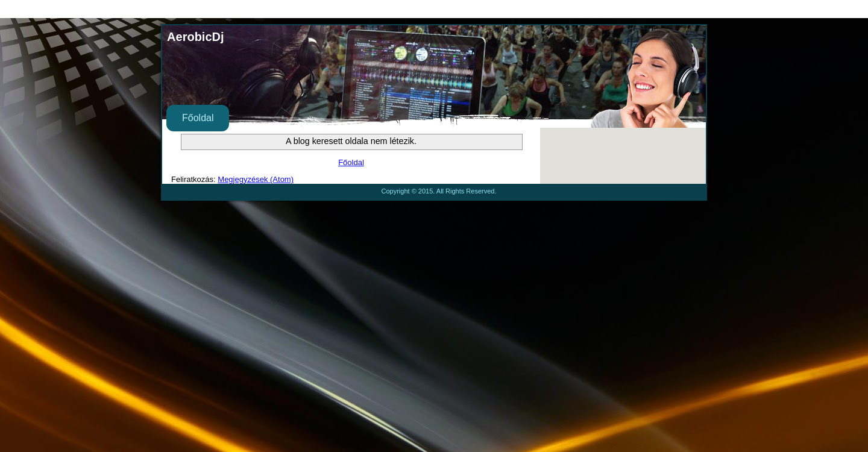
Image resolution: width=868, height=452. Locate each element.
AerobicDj (195, 37)
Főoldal (198, 118)
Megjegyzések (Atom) (256, 179)
